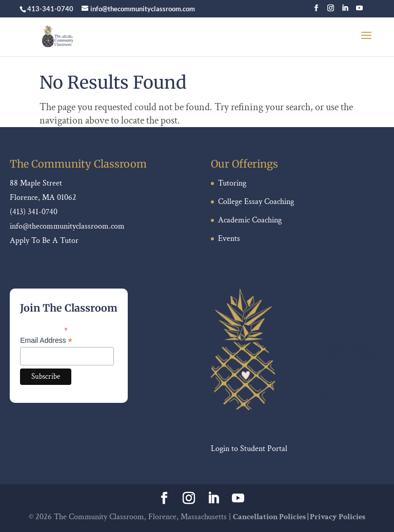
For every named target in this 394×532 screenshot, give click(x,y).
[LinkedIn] (345, 11)
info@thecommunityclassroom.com (67, 226)
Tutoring (232, 183)
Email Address (46, 341)
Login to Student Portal (249, 449)
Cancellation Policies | (271, 517)
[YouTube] (359, 11)
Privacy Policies (338, 517)
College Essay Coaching (256, 202)
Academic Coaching (250, 220)
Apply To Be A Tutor (44, 241)
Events (229, 239)
